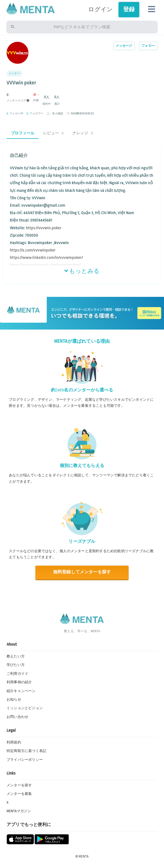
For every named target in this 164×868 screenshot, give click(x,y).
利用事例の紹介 (19, 682)
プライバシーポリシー (25, 760)
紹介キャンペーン (21, 691)
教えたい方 (16, 656)
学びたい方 (16, 665)
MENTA (84, 856)
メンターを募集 (19, 794)
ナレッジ (83, 133)
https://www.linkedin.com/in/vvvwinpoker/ (46, 258)
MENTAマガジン (19, 811)
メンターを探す (19, 785)
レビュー (53, 133)
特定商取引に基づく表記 (26, 751)
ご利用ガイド (17, 674)
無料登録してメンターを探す (82, 572)
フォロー (148, 46)
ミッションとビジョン (25, 708)
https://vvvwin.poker (43, 228)
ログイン (101, 9)
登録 (129, 9)
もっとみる (82, 271)
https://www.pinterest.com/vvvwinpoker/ (45, 265)
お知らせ (14, 700)
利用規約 (14, 742)
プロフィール (23, 133)
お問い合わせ (17, 717)
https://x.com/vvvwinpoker (33, 250)
